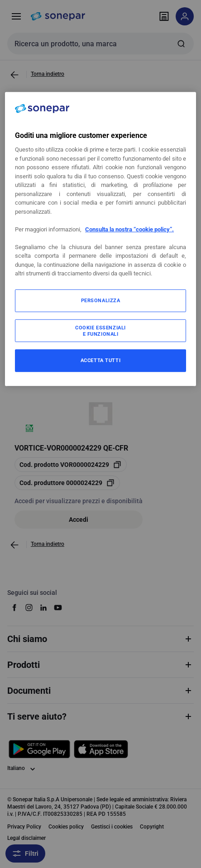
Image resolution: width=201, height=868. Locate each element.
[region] (100, 239)
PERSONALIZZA (101, 300)
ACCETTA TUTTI (100, 360)
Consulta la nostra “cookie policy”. (129, 229)
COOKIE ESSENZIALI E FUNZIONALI (100, 331)
